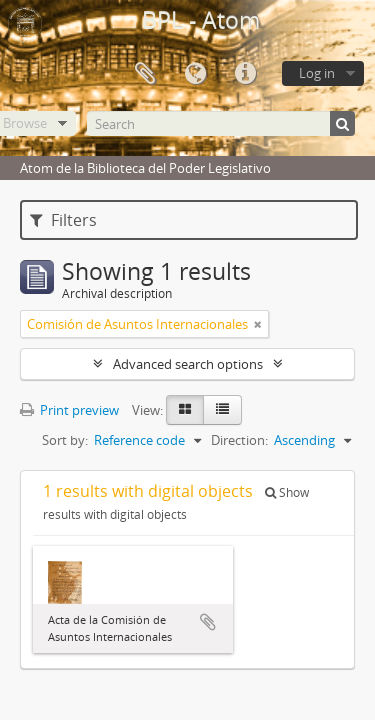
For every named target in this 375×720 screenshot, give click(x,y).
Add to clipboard (208, 622)
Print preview (69, 410)
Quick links (245, 74)
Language (195, 74)
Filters (63, 220)
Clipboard (145, 74)
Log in (317, 73)
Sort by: (65, 440)
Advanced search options (188, 364)
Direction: (239, 440)
